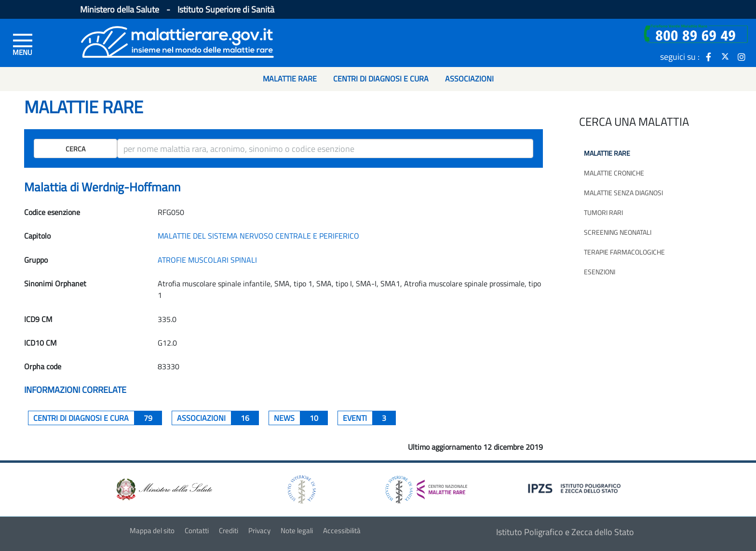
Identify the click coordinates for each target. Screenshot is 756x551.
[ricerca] (325, 148)
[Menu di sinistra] (23, 44)
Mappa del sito (152, 531)
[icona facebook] (709, 56)
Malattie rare (607, 153)
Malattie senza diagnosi (623, 193)
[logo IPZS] (576, 488)
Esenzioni (600, 272)
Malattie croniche (614, 173)
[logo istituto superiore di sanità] (301, 489)
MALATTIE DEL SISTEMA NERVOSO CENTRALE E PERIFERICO (258, 236)
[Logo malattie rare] (177, 41)
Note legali (297, 531)
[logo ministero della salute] (163, 489)
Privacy (259, 531)
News (301, 418)
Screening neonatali (618, 232)
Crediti (229, 531)
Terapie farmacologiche (624, 252)
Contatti (197, 531)
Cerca (75, 149)
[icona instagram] (742, 56)
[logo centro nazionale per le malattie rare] (426, 487)
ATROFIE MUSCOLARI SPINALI (207, 260)
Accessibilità (342, 531)
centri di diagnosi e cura (98, 418)
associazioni (218, 418)
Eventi (369, 418)
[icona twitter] (725, 56)
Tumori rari (603, 212)
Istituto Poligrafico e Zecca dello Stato (565, 532)
